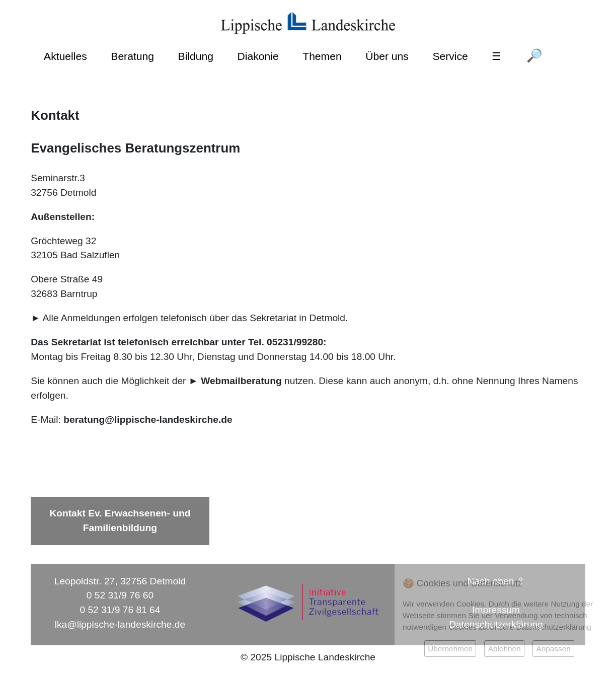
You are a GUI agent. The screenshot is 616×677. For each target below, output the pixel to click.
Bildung (196, 56)
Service (450, 56)
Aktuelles (65, 56)
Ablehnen (505, 649)
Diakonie (258, 56)
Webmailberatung (241, 381)
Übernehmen (450, 649)
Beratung (132, 56)
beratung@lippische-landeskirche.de (148, 420)
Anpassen (553, 649)
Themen (322, 56)
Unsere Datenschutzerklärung (540, 627)
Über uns (387, 56)
